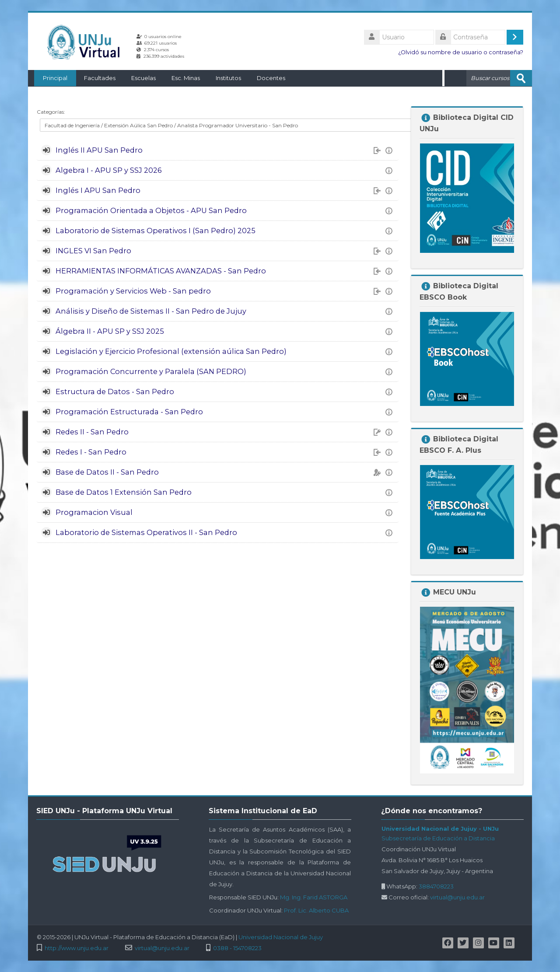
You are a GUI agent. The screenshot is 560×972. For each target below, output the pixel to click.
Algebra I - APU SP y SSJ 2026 (108, 170)
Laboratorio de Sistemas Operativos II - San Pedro (146, 532)
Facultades (94, 78)
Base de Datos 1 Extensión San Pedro (124, 492)
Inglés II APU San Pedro (99, 150)
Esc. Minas (180, 78)
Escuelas (137, 78)
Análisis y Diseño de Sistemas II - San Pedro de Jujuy (151, 311)
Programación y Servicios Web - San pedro (133, 290)
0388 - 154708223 (237, 948)
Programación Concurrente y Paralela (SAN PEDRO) (151, 371)
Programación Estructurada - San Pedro (129, 411)
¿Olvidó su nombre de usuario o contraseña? (461, 52)
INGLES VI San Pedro (93, 250)
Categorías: (51, 111)
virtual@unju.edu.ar (457, 897)
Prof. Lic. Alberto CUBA (316, 910)
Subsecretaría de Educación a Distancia (438, 838)
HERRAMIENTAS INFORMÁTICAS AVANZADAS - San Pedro (161, 270)
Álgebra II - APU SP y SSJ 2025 (110, 331)
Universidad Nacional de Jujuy (281, 937)
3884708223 (436, 886)
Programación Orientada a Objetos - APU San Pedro (151, 210)
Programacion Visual (94, 512)
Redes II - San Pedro (92, 431)
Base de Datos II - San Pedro (107, 472)
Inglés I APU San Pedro (98, 190)
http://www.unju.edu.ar (77, 948)
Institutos (222, 78)
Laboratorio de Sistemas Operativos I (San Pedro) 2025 (156, 230)
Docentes (265, 78)
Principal (49, 78)
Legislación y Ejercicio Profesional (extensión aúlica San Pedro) (171, 351)
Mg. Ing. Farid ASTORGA (314, 897)
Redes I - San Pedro (91, 451)
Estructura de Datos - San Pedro (115, 391)
